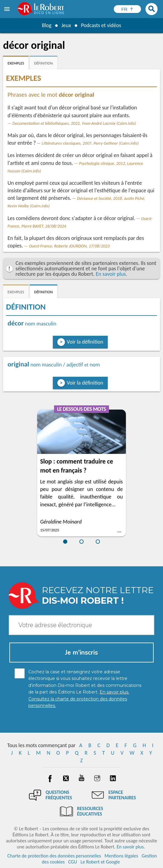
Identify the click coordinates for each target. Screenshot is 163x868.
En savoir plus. (111, 274)
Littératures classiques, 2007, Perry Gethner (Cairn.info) (90, 143)
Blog (46, 25)
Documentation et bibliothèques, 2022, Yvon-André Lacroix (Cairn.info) (74, 123)
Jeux (66, 25)
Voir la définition (85, 342)
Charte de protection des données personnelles (54, 856)
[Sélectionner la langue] (127, 9)
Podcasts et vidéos (101, 25)
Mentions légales (121, 856)
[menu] (8, 9)
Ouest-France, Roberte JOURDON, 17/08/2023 (69, 246)
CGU (73, 862)
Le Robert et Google (100, 862)
